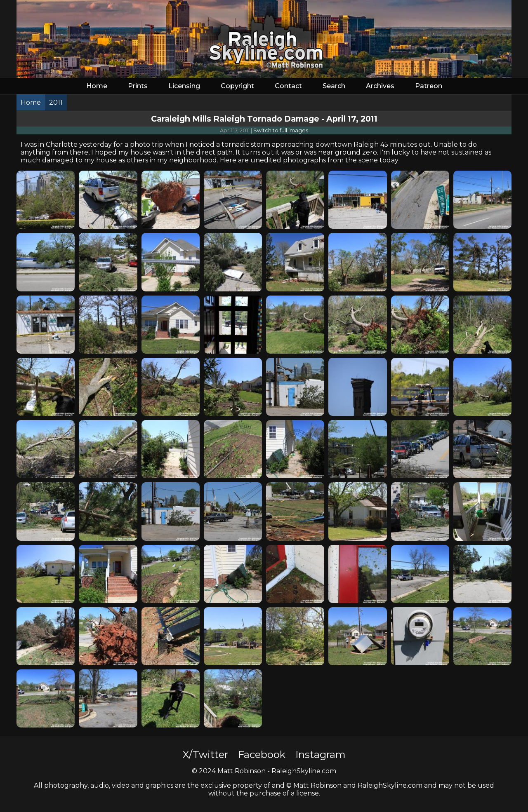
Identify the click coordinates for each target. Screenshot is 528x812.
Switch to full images (281, 130)
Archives (380, 86)
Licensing (184, 86)
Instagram (321, 755)
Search (334, 86)
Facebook (262, 755)
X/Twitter (205, 755)
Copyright (237, 86)
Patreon (429, 86)
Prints (138, 86)
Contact (288, 86)
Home (97, 86)
